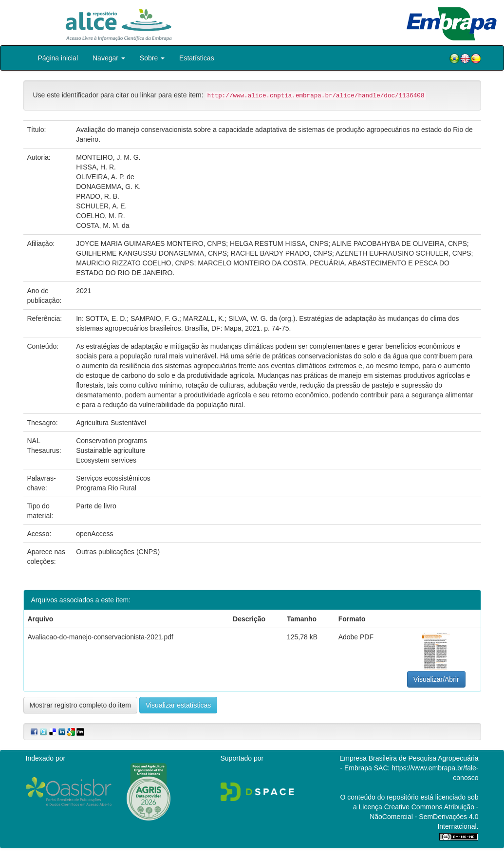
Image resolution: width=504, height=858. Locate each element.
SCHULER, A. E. (101, 206)
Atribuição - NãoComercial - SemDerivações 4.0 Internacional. (424, 817)
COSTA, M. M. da (103, 225)
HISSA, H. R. (96, 167)
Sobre (152, 58)
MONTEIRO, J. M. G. (108, 157)
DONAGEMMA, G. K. (108, 187)
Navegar (109, 58)
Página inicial (58, 58)
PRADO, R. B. (98, 196)
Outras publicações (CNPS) (118, 552)
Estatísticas (197, 58)
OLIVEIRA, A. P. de (105, 177)
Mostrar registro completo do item (81, 705)
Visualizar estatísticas (178, 705)
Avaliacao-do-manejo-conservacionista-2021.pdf (101, 637)
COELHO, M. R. (100, 216)
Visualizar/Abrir (436, 679)
